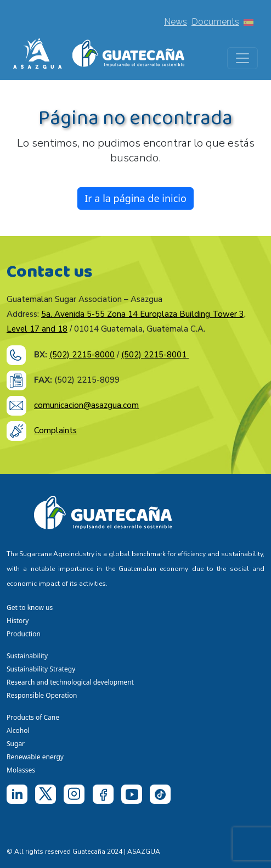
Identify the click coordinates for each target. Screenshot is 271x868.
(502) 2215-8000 (82, 355)
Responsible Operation (44, 695)
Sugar (16, 744)
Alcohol (18, 730)
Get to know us (30, 607)
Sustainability (27, 656)
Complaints (55, 430)
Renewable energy (36, 757)
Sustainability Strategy (41, 669)
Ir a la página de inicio (135, 198)
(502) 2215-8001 (155, 355)
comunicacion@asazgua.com (86, 405)
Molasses (21, 770)
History (18, 621)
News (176, 22)
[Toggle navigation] (242, 58)
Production (24, 634)
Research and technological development (72, 682)
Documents (215, 22)
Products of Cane (34, 717)
